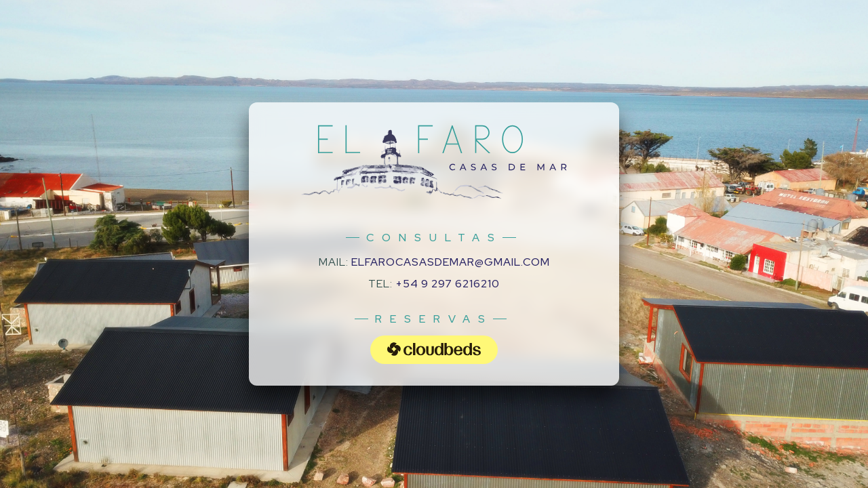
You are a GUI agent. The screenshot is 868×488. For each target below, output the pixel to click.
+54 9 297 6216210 (448, 284)
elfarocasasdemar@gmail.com (451, 262)
